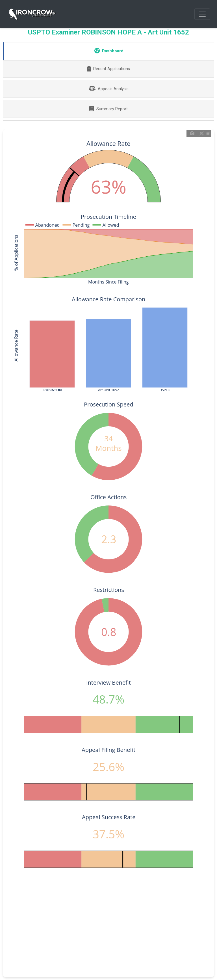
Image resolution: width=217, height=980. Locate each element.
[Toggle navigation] (202, 14)
